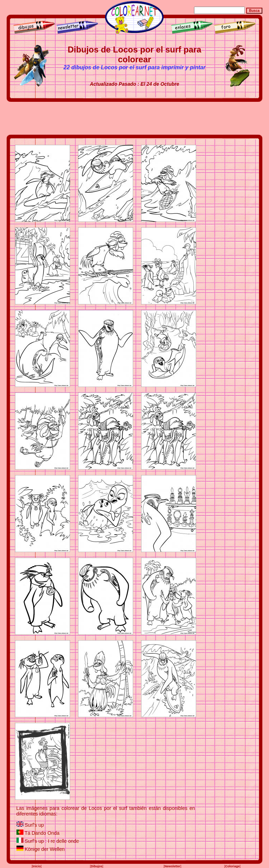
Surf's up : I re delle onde (52, 841)
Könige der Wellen (44, 849)
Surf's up (34, 825)
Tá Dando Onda (42, 833)
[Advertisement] (134, 118)
